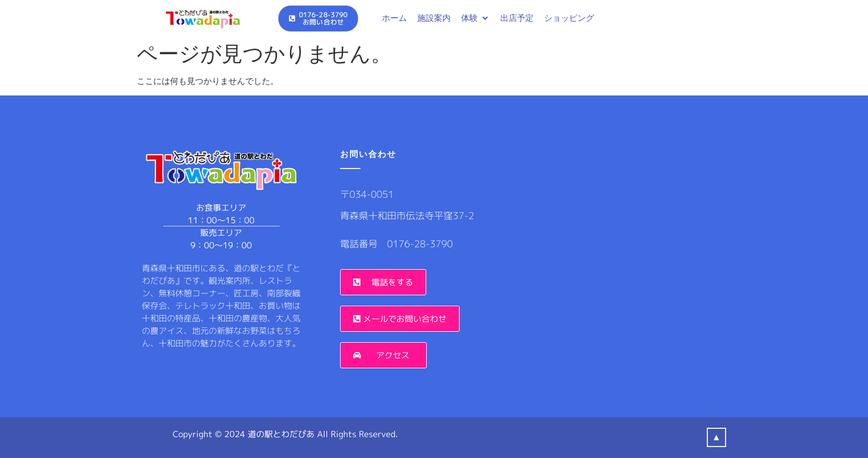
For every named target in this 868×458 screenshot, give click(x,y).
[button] (475, 18)
